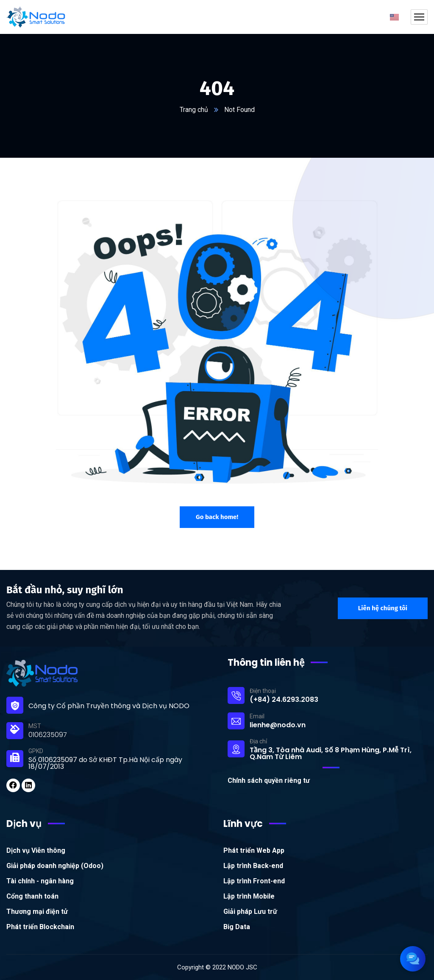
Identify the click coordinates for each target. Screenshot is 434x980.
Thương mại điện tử (37, 912)
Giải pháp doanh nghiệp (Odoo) (55, 866)
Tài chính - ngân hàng (40, 881)
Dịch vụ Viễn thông (36, 850)
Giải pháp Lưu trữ (250, 912)
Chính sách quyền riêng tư (269, 780)
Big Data (237, 927)
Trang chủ (194, 110)
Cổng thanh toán (32, 896)
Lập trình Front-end (254, 881)
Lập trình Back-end (253, 866)
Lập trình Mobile (249, 896)
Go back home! (217, 517)
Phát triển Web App (254, 850)
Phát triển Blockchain (40, 927)
